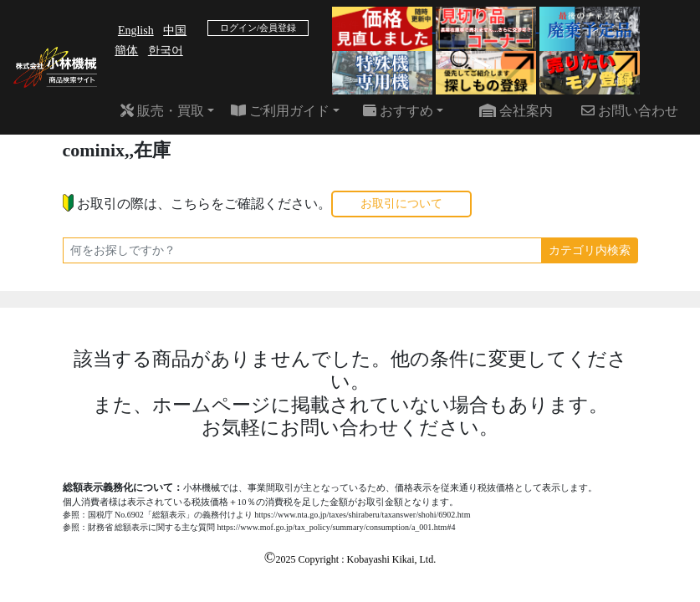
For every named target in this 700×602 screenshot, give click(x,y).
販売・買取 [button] (162, 111)
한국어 (166, 51)
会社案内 (516, 111)
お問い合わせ (630, 111)
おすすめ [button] (398, 111)
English (136, 31)
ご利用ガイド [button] (280, 111)
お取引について (401, 204)
